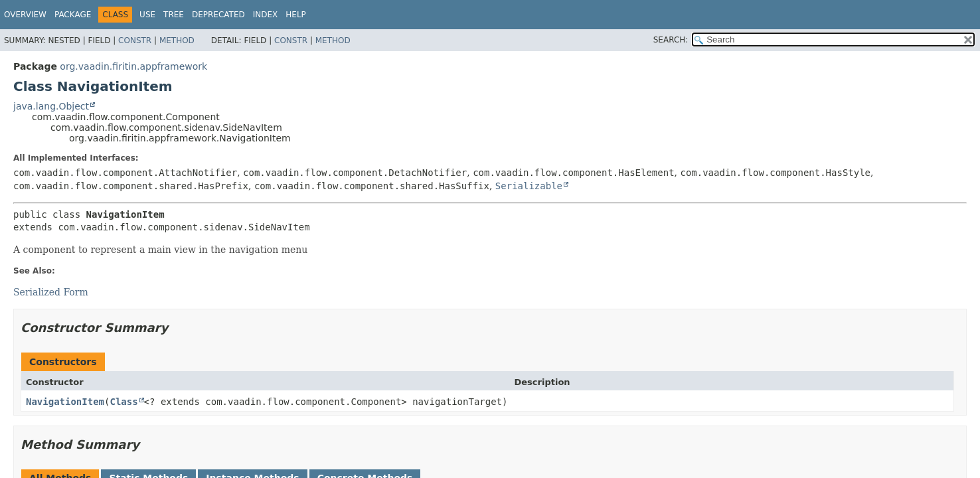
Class (123, 402)
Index (266, 15)
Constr (135, 40)
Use (147, 15)
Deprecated (218, 15)
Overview (25, 15)
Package (73, 15)
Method (177, 40)
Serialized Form (51, 292)
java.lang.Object (51, 106)
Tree (174, 15)
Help (296, 15)
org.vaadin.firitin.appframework (133, 66)
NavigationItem (65, 402)
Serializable (529, 186)
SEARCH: (671, 40)
